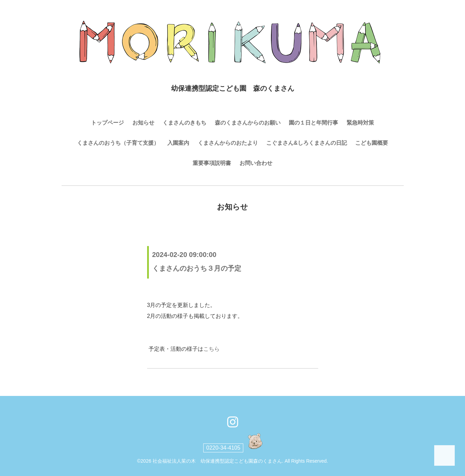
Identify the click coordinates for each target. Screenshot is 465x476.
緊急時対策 (360, 123)
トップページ (107, 123)
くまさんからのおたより (228, 143)
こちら (211, 349)
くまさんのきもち (184, 123)
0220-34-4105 (223, 448)
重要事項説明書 (212, 163)
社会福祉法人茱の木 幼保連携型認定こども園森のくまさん (217, 461)
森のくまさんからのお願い (248, 123)
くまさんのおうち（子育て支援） (118, 143)
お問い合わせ (256, 163)
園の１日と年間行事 (313, 123)
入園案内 (178, 143)
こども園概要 (372, 143)
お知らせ (143, 123)
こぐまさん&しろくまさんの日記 (307, 143)
